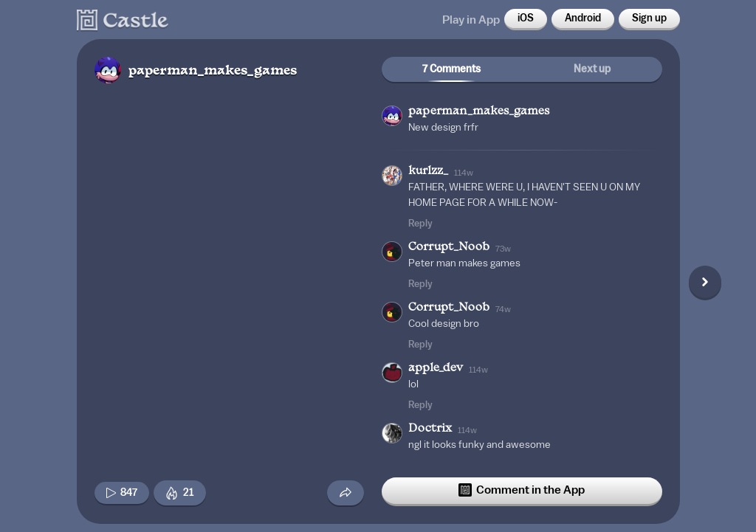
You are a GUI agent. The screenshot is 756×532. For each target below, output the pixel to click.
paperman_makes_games (213, 71)
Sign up (649, 18)
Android (583, 18)
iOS (526, 18)
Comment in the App (522, 490)
